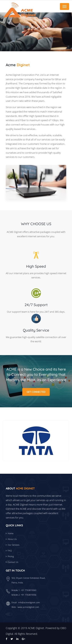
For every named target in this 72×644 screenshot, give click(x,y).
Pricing (11, 556)
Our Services (14, 545)
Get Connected (36, 392)
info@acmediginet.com (29, 602)
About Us (12, 539)
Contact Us (13, 562)
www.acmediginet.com (28, 607)
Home (29, 35)
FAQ (10, 551)
